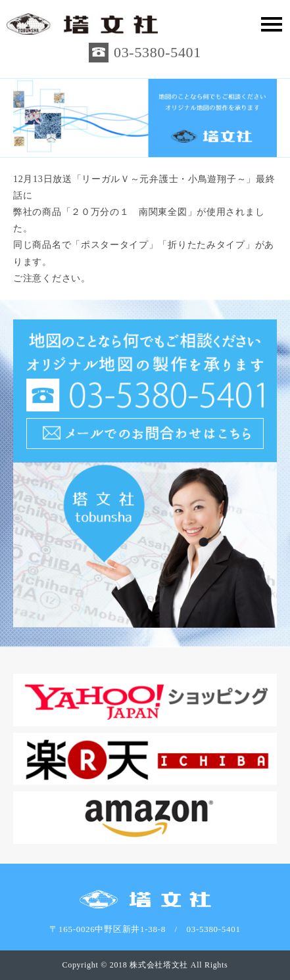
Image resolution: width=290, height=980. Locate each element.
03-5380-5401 (157, 52)
